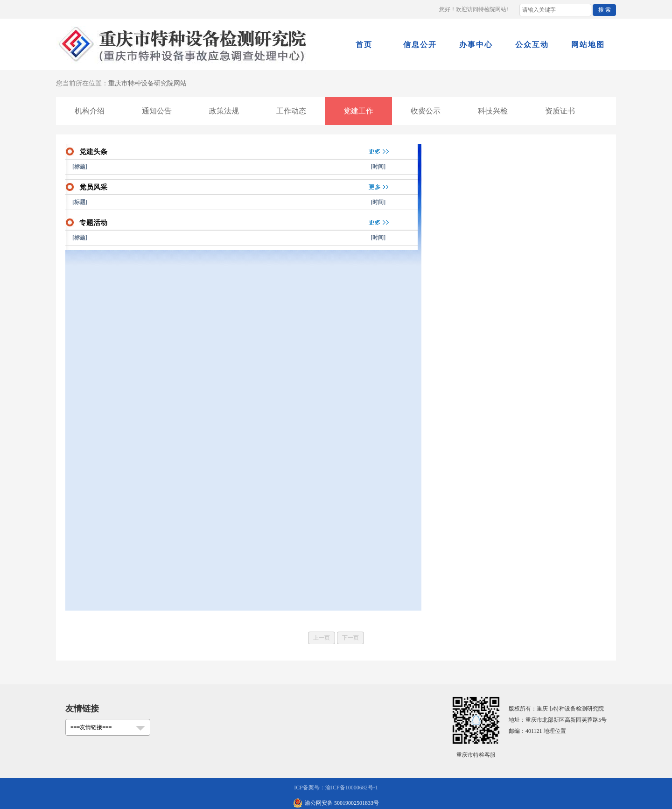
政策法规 (224, 111)
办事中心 (476, 45)
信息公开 (420, 45)
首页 (364, 45)
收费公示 (426, 111)
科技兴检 (493, 111)
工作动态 (291, 111)
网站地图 (588, 45)
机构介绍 (90, 111)
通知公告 (157, 111)
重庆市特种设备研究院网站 (147, 83)
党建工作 (358, 111)
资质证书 (560, 111)
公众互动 (532, 45)
